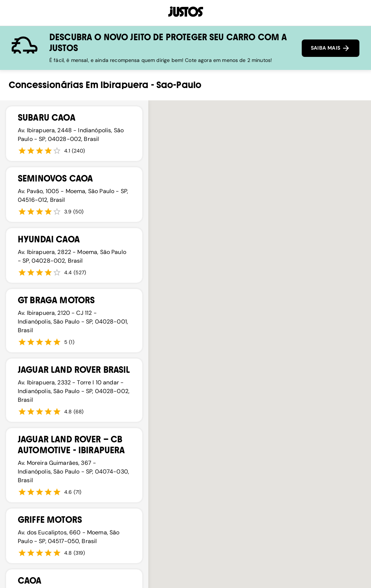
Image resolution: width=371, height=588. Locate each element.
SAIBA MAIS (331, 48)
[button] (248, 370)
